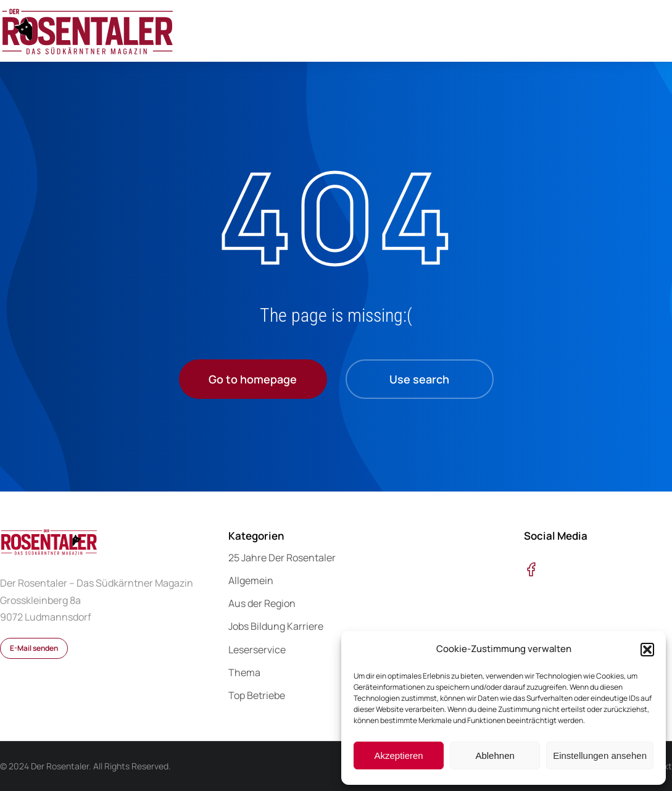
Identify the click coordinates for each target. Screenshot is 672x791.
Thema (244, 672)
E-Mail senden (34, 648)
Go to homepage (253, 379)
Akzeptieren (398, 755)
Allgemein (251, 580)
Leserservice (257, 650)
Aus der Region (262, 603)
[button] (647, 650)
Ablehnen (495, 755)
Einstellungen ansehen (600, 755)
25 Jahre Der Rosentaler (282, 558)
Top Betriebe (257, 695)
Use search (419, 379)
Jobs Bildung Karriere (276, 626)
